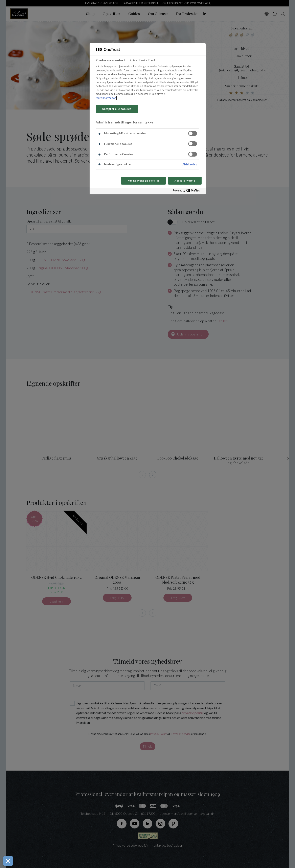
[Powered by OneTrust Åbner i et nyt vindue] (188, 191)
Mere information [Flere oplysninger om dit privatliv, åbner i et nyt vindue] (106, 98)
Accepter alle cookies (117, 109)
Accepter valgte (185, 181)
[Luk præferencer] (8, 861)
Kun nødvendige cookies (143, 181)
